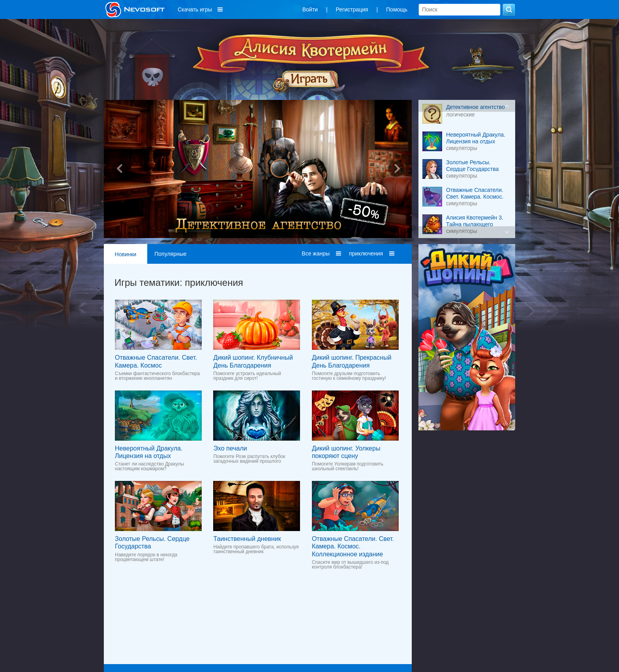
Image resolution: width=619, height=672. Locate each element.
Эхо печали (230, 448)
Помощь (397, 9)
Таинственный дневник (247, 539)
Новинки (126, 254)
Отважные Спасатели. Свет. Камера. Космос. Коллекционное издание (353, 546)
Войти (310, 9)
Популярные (170, 254)
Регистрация (352, 9)
